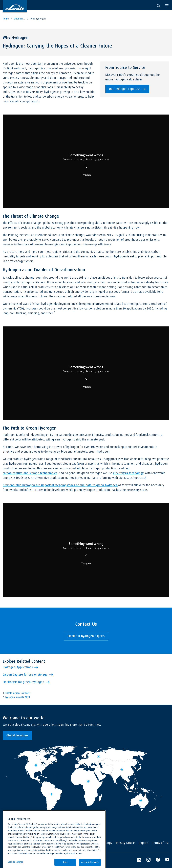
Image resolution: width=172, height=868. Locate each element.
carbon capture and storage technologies (30, 473)
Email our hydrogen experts (86, 636)
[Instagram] (148, 860)
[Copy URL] (86, 167)
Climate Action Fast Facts (17, 693)
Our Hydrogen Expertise (125, 89)
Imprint (144, 843)
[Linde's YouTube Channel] (167, 860)
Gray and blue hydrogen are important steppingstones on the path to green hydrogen (60, 485)
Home (6, 19)
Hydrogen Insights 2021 (17, 697)
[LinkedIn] (139, 860)
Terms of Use (161, 843)
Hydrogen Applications (18, 667)
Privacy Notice (125, 843)
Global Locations (17, 736)
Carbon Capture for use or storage (25, 675)
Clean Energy (20, 19)
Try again (86, 175)
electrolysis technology (128, 473)
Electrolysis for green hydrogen (23, 682)
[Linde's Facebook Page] (158, 860)
